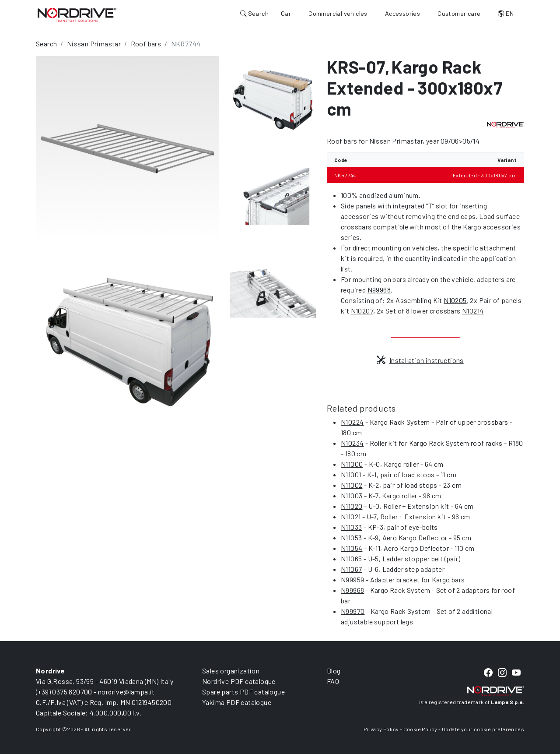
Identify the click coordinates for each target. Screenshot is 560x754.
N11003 (352, 495)
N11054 (352, 548)
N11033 (351, 527)
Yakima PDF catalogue (237, 702)
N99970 (353, 611)
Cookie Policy (420, 729)
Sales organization (231, 671)
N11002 (352, 485)
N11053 (351, 537)
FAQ (333, 681)
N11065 (351, 558)
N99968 (379, 290)
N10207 (362, 311)
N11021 (351, 516)
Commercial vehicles (338, 13)
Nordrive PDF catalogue (239, 681)
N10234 (352, 443)
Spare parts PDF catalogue (243, 692)
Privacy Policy (381, 729)
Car (286, 13)
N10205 (455, 300)
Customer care (459, 13)
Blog (334, 671)
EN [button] (506, 13)
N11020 (352, 506)
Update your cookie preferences (483, 729)
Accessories (402, 13)
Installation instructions (420, 360)
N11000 (352, 464)
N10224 (352, 422)
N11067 (351, 569)
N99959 (352, 580)
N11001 (351, 474)
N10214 (473, 311)
